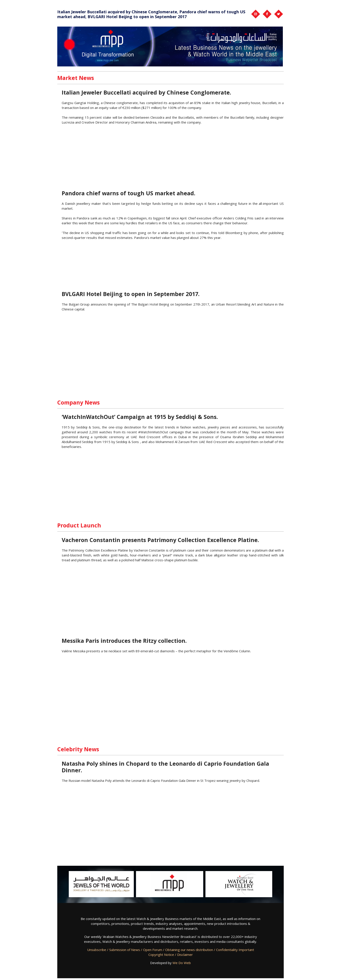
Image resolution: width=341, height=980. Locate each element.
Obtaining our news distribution (189, 950)
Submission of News (125, 950)
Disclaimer (185, 955)
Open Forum (153, 950)
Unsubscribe (97, 950)
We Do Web (182, 963)
